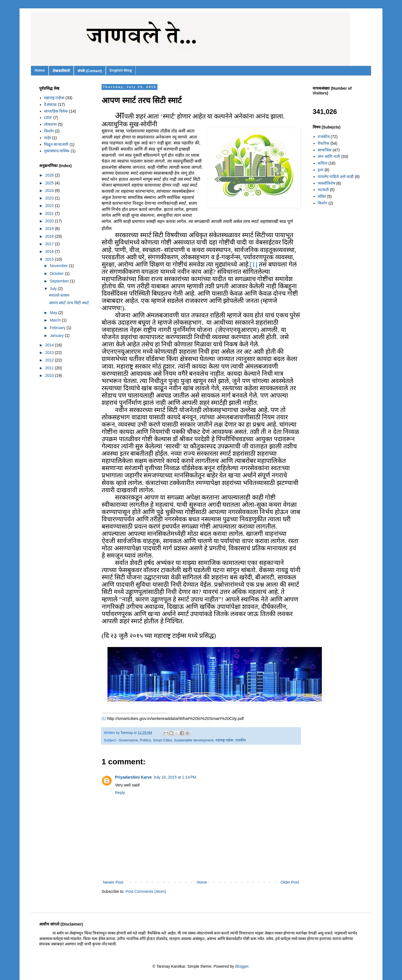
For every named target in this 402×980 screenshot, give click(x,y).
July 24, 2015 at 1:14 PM (175, 777)
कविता (323, 163)
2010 (50, 375)
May (54, 313)
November (59, 266)
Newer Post (113, 882)
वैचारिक (324, 143)
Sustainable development (194, 740)
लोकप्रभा (51, 124)
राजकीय (241, 740)
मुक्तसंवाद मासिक (57, 151)
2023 (50, 198)
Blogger (242, 966)
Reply (120, 793)
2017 (50, 244)
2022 (50, 206)
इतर (321, 170)
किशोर (49, 131)
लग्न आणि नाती (329, 156)
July (54, 289)
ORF (48, 118)
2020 (50, 221)
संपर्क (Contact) (90, 71)
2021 (50, 213)
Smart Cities (163, 740)
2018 (50, 236)
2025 (50, 183)
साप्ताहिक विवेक (56, 111)
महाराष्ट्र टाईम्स (225, 740)
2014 (50, 345)
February (58, 328)
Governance (128, 740)
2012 (50, 360)
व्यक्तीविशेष (326, 183)
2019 (50, 229)
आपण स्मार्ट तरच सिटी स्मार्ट (69, 303)
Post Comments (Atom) (146, 891)
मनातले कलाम (59, 295)
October (57, 273)
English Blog (121, 70)
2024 (50, 191)
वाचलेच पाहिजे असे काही (336, 177)
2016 (50, 251)
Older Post (290, 882)
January (57, 336)
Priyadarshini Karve (133, 777)
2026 (50, 175)
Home (40, 70)
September (60, 281)
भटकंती (323, 190)
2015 (50, 259)
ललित (322, 196)
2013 (50, 353)
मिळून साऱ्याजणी (56, 144)
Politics (145, 740)
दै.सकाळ (51, 104)
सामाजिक (325, 150)
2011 (50, 368)
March (56, 320)
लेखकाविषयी (61, 71)
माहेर (48, 138)
